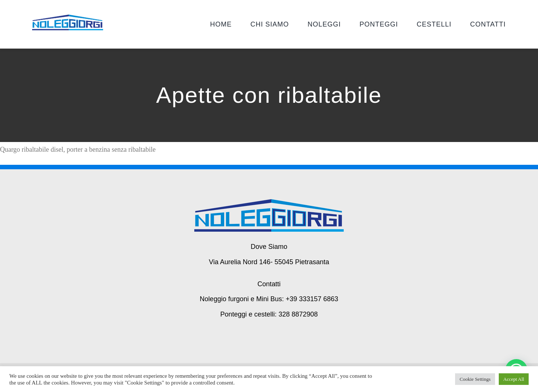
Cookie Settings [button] (475, 379)
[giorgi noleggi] (68, 18)
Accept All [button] (514, 379)
